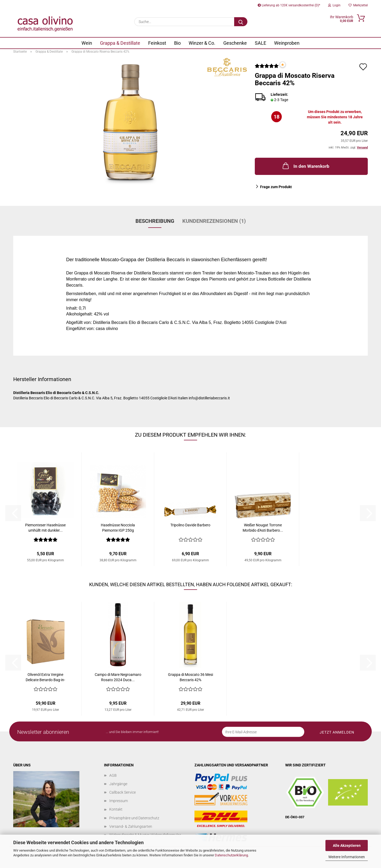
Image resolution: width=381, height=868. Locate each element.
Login (334, 5)
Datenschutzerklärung (231, 855)
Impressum (119, 801)
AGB (113, 775)
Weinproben (287, 43)
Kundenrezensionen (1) (214, 221)
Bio (177, 43)
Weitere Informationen (347, 857)
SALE (260, 43)
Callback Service (123, 792)
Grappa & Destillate (120, 43)
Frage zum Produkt (276, 187)
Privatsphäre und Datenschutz (134, 818)
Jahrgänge (118, 784)
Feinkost (157, 43)
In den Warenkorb (305, 166)
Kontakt (116, 809)
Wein (87, 43)
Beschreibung (155, 221)
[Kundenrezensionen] (267, 68)
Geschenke (235, 43)
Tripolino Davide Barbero (190, 525)
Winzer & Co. (202, 43)
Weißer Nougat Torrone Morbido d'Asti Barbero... (263, 528)
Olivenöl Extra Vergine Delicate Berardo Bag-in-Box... (45, 677)
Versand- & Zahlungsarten (131, 826)
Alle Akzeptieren (347, 846)
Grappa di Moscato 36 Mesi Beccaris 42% (190, 677)
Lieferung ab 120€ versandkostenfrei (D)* (289, 5)
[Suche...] (241, 22)
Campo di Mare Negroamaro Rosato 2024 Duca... (118, 677)
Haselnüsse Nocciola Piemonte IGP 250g (118, 528)
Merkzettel (358, 5)
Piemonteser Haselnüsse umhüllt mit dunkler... (45, 528)
